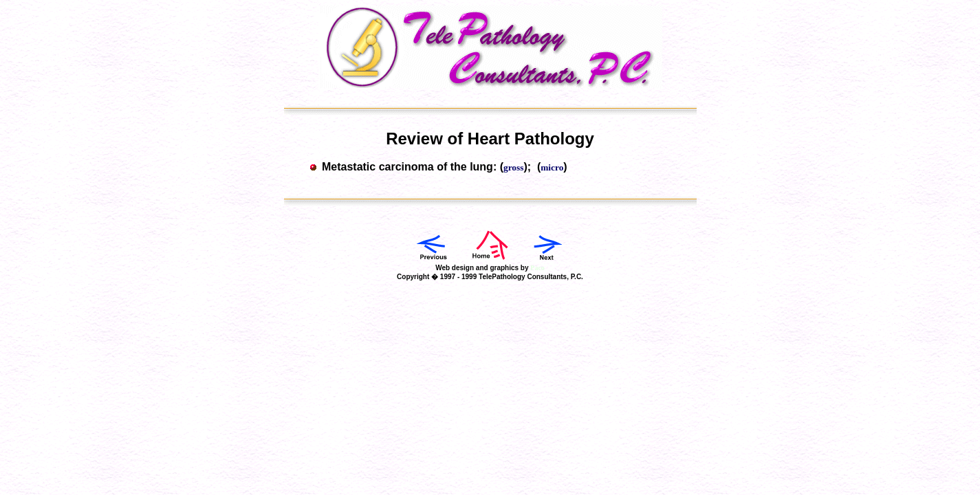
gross (513, 167)
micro (552, 167)
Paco (537, 268)
